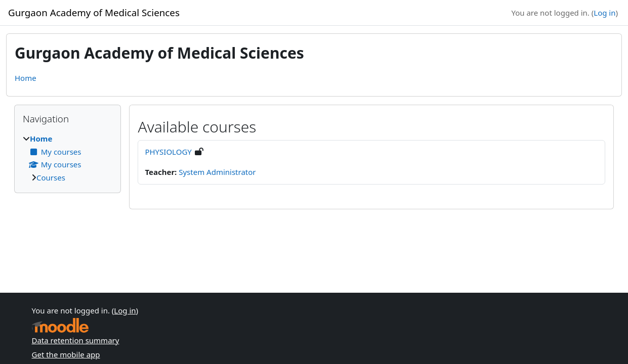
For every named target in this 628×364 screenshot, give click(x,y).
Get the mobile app (66, 354)
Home (26, 78)
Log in (604, 13)
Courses (51, 177)
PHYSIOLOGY (168, 152)
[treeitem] (68, 158)
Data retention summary (76, 340)
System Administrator (217, 172)
